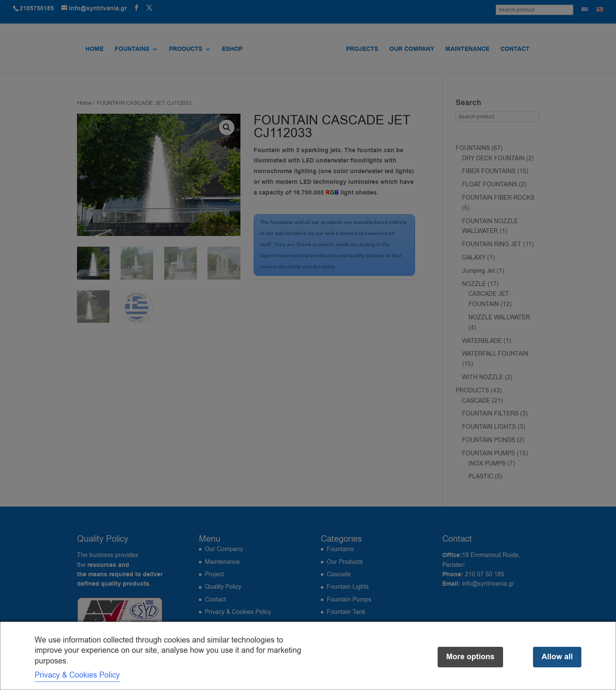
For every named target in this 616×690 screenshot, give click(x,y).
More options (470, 657)
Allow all (557, 657)
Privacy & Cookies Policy (77, 675)
